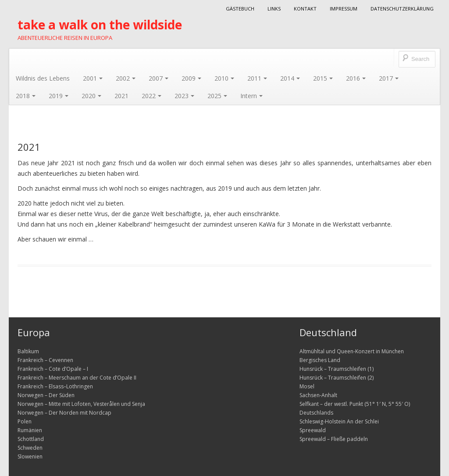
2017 (389, 78)
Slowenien (30, 456)
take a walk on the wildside (100, 25)
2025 (217, 96)
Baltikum (28, 351)
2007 (159, 78)
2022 (151, 96)
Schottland (31, 439)
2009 (191, 78)
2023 (184, 96)
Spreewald (313, 430)
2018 (26, 96)
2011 (257, 78)
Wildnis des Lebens (43, 78)
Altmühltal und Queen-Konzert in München (352, 351)
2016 (356, 78)
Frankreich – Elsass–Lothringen (55, 386)
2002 (126, 78)
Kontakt (305, 9)
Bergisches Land (320, 360)
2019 (59, 96)
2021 (121, 96)
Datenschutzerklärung (402, 9)
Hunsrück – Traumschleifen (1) (337, 369)
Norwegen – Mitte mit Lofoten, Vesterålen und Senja (81, 404)
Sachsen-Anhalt (318, 395)
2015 (323, 78)
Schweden (30, 448)
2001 (93, 78)
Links (274, 9)
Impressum (344, 9)
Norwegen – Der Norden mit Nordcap (64, 413)
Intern (251, 96)
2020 (91, 96)
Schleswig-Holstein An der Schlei (339, 421)
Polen (25, 421)
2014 (290, 78)
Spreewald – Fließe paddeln (334, 439)
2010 (224, 78)
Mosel (307, 386)
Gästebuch (240, 9)
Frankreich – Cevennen (45, 360)
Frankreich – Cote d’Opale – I (53, 369)
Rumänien (30, 430)
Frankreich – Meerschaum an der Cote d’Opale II (77, 378)
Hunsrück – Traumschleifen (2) (337, 378)
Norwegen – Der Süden (46, 395)
